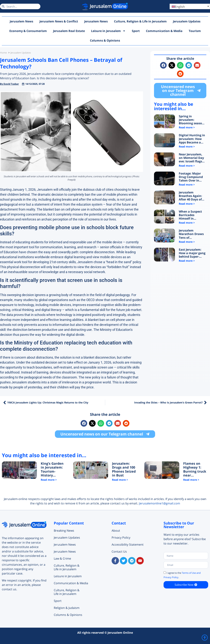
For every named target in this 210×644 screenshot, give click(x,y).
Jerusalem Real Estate (69, 31)
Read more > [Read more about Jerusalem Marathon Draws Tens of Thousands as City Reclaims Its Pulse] (187, 242)
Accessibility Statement (128, 545)
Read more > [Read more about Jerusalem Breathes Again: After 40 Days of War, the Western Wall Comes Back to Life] (187, 204)
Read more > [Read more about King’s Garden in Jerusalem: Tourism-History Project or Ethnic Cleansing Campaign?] (49, 480)
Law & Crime (62, 558)
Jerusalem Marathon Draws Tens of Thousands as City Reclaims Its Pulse (192, 234)
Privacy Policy (121, 538)
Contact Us (119, 552)
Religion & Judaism (67, 608)
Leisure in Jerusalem (108, 31)
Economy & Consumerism (28, 31)
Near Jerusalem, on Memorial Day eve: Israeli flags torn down (191, 158)
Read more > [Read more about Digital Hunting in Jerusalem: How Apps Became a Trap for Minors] (187, 146)
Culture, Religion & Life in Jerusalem (140, 21)
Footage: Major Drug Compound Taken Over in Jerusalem (191, 177)
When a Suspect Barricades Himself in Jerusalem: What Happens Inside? (191, 215)
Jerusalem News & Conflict (59, 21)
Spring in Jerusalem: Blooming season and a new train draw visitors (191, 120)
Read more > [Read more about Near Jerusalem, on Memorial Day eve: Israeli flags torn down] (187, 166)
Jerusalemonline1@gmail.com (160, 503)
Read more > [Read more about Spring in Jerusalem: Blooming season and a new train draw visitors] (187, 127)
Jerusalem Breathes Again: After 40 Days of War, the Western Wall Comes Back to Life (191, 196)
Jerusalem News (21, 21)
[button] (163, 65)
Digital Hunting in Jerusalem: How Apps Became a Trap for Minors (192, 139)
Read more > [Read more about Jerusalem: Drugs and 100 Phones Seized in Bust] (120, 480)
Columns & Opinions (105, 40)
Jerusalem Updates (187, 21)
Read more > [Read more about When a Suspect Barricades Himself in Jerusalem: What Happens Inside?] (187, 223)
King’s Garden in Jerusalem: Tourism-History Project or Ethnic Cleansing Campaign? (52, 469)
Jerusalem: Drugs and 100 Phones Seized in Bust (124, 469)
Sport (136, 31)
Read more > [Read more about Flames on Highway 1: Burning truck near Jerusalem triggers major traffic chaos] (191, 480)
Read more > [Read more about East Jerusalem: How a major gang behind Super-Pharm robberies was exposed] (187, 261)
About (116, 531)
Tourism (195, 31)
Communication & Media (164, 31)
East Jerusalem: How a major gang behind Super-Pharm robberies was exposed (192, 253)
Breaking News (64, 531)
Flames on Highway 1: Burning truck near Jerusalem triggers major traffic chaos (195, 469)
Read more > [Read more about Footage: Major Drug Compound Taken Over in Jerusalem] (187, 185)
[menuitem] (190, 6)
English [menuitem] (180, 7)
